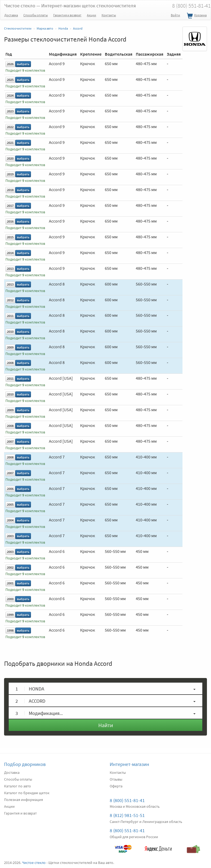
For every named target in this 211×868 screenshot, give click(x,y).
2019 (10, 174)
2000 (10, 599)
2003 (10, 536)
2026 (10, 64)
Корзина (196, 16)
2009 (10, 347)
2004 (10, 520)
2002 (10, 567)
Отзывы (116, 779)
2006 (10, 489)
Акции (92, 15)
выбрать (23, 64)
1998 (10, 630)
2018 (10, 190)
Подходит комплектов (25, 70)
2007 (10, 441)
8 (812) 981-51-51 (127, 815)
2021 (10, 143)
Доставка (11, 15)
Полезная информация (23, 800)
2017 (10, 206)
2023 (10, 111)
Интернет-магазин (129, 764)
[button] (105, 688)
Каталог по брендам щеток (27, 793)
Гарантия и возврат (67, 15)
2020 (10, 158)
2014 (10, 253)
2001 (10, 583)
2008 (10, 363)
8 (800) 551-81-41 (127, 800)
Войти (175, 15)
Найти (106, 725)
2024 (10, 95)
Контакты (109, 15)
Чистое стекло (70, 6)
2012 (10, 300)
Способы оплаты (36, 15)
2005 (10, 504)
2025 (10, 80)
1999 (10, 615)
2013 (10, 269)
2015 (10, 237)
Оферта (116, 786)
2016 (10, 221)
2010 (10, 332)
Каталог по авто (18, 786)
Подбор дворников (25, 764)
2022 (10, 127)
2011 (10, 316)
